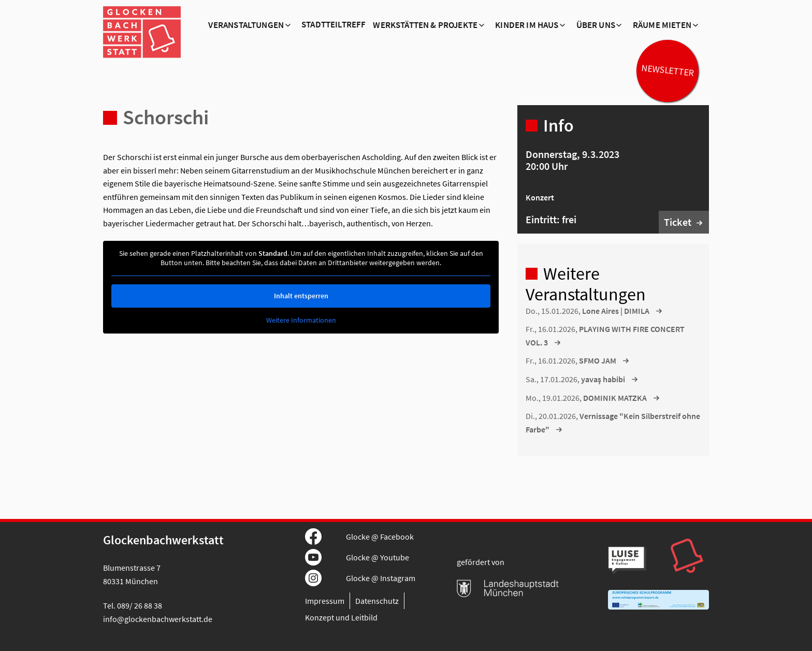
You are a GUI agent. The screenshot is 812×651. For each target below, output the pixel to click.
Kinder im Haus (527, 25)
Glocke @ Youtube (378, 557)
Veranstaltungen (246, 25)
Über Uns (596, 25)
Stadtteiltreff (334, 25)
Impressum (325, 601)
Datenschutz (377, 601)
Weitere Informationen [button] (301, 320)
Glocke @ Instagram (381, 578)
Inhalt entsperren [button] (301, 296)
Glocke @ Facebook (380, 537)
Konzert (540, 197)
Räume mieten (662, 25)
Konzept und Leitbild (341, 617)
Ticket (678, 222)
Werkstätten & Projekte (425, 25)
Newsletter (668, 70)
